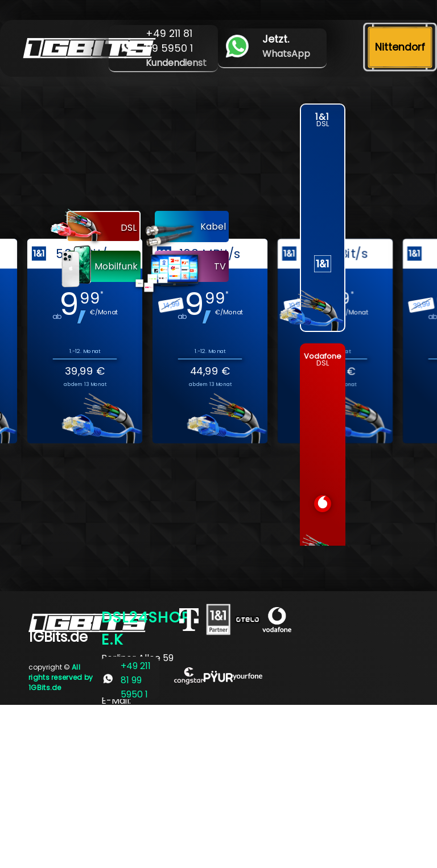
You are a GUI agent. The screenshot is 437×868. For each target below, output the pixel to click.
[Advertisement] (218, 784)
